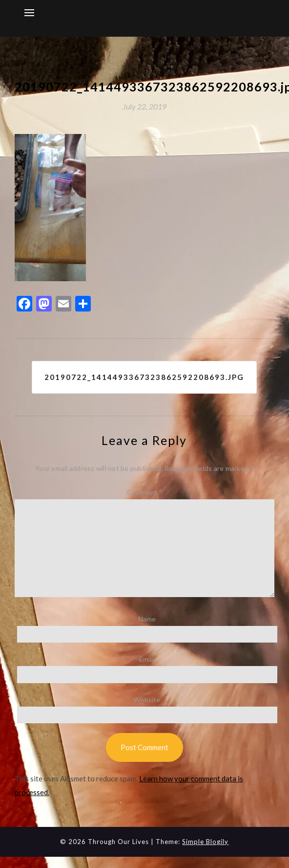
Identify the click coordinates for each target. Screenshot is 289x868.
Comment (144, 492)
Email (147, 659)
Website (147, 700)
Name (147, 619)
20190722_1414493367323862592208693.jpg (144, 377)
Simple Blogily (205, 842)
